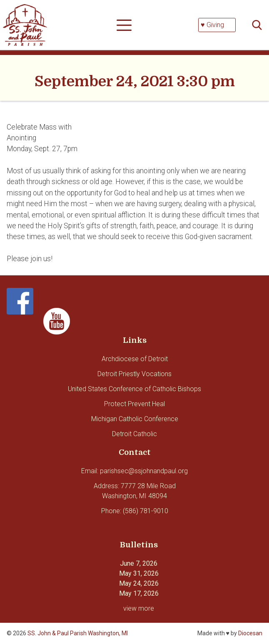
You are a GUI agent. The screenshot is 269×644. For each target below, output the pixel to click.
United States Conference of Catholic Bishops (134, 389)
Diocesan (250, 633)
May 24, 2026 (139, 583)
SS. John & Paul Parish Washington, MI (78, 633)
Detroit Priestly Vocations (134, 374)
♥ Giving (212, 25)
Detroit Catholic (134, 434)
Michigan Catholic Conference (135, 419)
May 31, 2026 (139, 573)
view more (139, 608)
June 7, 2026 (139, 563)
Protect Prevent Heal (134, 404)
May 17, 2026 (139, 593)
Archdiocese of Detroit (135, 359)
